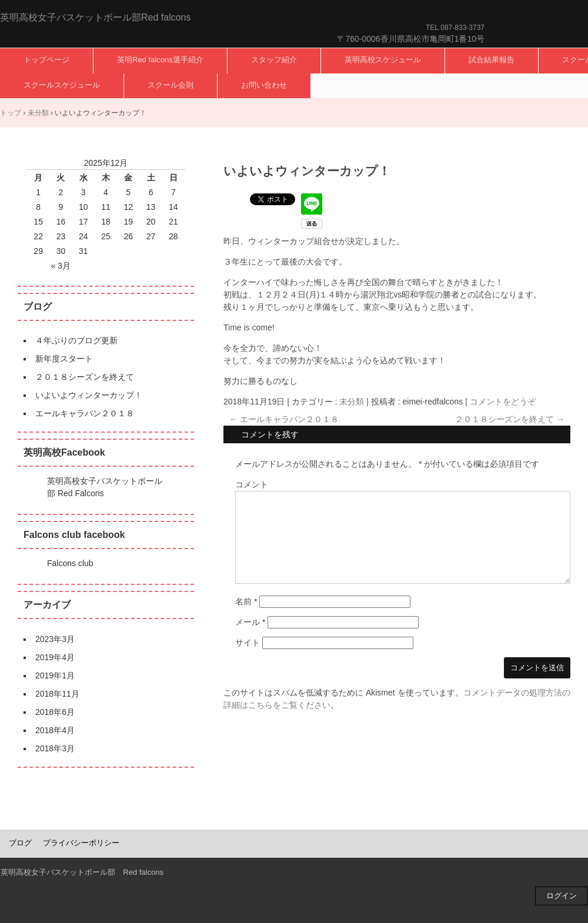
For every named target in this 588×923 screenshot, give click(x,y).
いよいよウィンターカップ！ (89, 395)
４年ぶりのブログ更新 (76, 340)
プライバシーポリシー (81, 843)
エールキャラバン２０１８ (284, 419)
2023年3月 (55, 639)
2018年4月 (55, 730)
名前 (246, 601)
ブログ (20, 843)
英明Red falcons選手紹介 (160, 60)
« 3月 (61, 266)
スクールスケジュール (62, 85)
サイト (248, 643)
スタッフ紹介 (274, 60)
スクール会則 (171, 85)
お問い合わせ (264, 85)
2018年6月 (55, 712)
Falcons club (70, 563)
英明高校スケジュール (383, 60)
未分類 (352, 402)
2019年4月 (55, 657)
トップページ (46, 60)
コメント (252, 484)
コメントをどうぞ (503, 402)
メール (250, 622)
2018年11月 (57, 694)
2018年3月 (55, 748)
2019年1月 (55, 675)
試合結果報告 (492, 60)
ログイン (562, 896)
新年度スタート (64, 359)
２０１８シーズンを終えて (510, 419)
